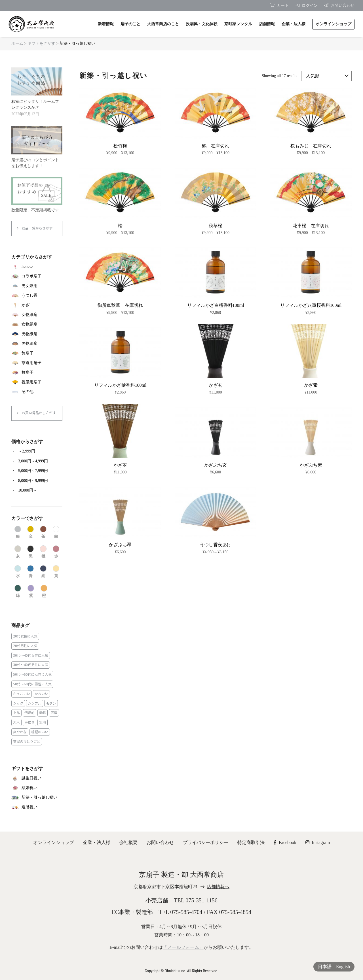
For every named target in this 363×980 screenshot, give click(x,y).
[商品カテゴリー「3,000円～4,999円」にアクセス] (37, 461)
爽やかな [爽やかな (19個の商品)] (20, 732)
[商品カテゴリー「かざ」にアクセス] (37, 305)
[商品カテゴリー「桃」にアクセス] (43, 552)
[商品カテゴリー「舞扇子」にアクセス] (37, 373)
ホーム (17, 43)
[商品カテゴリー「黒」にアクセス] (30, 552)
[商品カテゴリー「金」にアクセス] (30, 532)
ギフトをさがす (41, 43)
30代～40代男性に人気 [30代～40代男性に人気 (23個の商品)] (31, 665)
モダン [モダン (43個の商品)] (51, 703)
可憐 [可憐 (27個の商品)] (54, 713)
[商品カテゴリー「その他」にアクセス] (37, 392)
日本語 (325, 967)
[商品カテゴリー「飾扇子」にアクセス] (37, 353)
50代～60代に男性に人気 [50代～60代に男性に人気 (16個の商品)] (32, 684)
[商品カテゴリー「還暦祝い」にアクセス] (37, 807)
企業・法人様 (97, 842)
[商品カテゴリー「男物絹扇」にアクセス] (37, 344)
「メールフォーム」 (183, 947)
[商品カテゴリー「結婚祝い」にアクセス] (37, 788)
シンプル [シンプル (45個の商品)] (35, 703)
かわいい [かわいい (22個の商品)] (41, 694)
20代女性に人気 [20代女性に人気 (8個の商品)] (25, 636)
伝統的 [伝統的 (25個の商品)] (29, 713)
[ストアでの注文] (326, 76)
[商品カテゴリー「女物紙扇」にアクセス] (37, 315)
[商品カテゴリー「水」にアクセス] (18, 572)
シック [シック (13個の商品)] (18, 703)
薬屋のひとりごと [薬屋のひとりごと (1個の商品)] (27, 742)
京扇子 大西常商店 (31, 24)
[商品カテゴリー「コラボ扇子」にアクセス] (37, 276)
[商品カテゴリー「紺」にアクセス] (43, 572)
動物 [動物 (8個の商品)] (43, 713)
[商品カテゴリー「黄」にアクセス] (56, 572)
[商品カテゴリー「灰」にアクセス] (18, 552)
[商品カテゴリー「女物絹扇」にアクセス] (37, 324)
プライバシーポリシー (206, 842)
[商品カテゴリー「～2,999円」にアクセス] (37, 451)
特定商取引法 (251, 842)
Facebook (285, 842)
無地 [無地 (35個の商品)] (43, 722)
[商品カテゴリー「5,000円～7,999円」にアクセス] (37, 471)
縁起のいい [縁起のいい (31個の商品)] (40, 732)
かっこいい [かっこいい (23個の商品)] (22, 694)
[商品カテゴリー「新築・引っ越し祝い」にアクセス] (37, 798)
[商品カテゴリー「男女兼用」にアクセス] (37, 286)
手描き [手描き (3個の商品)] (29, 722)
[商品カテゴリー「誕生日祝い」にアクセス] (37, 778)
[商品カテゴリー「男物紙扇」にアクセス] (37, 334)
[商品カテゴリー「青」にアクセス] (30, 572)
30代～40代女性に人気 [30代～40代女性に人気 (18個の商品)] (31, 655)
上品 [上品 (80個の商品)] (16, 713)
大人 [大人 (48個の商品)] (16, 722)
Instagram (318, 842)
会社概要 (128, 842)
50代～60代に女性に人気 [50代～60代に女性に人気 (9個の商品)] (32, 674)
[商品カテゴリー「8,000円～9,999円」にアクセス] (37, 481)
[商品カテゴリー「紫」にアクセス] (31, 591)
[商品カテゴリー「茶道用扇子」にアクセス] (37, 363)
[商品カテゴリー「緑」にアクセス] (18, 591)
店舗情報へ (218, 887)
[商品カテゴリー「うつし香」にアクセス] (37, 296)
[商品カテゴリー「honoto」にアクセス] (37, 267)
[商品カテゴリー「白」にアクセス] (56, 532)
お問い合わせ (160, 842)
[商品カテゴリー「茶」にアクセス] (43, 532)
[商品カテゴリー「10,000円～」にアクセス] (37, 490)
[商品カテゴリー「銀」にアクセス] (18, 532)
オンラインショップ (54, 842)
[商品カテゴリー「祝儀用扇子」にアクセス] (37, 382)
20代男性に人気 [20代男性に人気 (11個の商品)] (25, 646)
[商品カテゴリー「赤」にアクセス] (56, 552)
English (343, 967)
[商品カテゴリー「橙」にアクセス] (44, 591)
